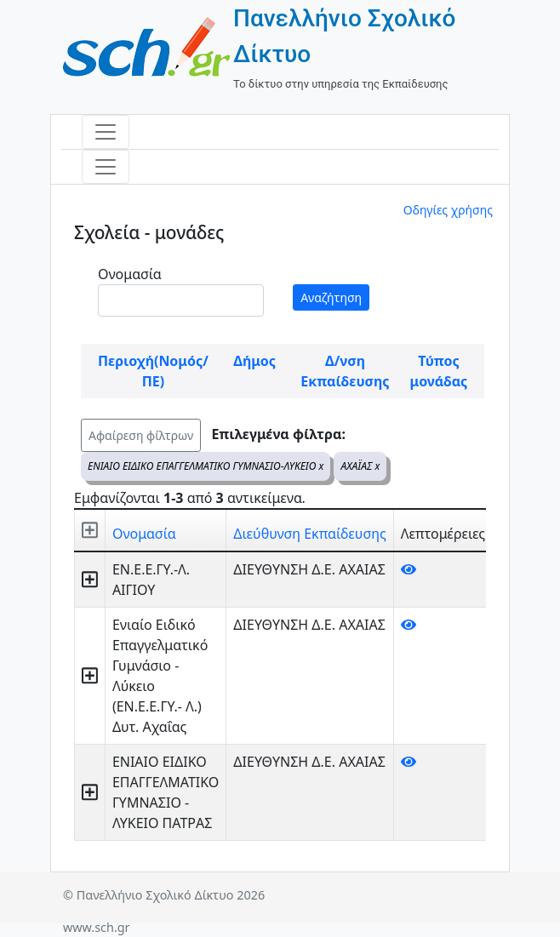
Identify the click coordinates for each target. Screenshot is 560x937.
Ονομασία (130, 274)
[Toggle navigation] (106, 132)
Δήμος (254, 361)
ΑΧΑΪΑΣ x (360, 466)
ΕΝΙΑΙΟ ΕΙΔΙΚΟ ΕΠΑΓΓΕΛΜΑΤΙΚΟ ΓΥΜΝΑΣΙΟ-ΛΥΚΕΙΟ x (206, 466)
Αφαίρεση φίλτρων (141, 435)
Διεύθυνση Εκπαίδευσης (309, 534)
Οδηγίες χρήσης (448, 210)
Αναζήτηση (331, 297)
